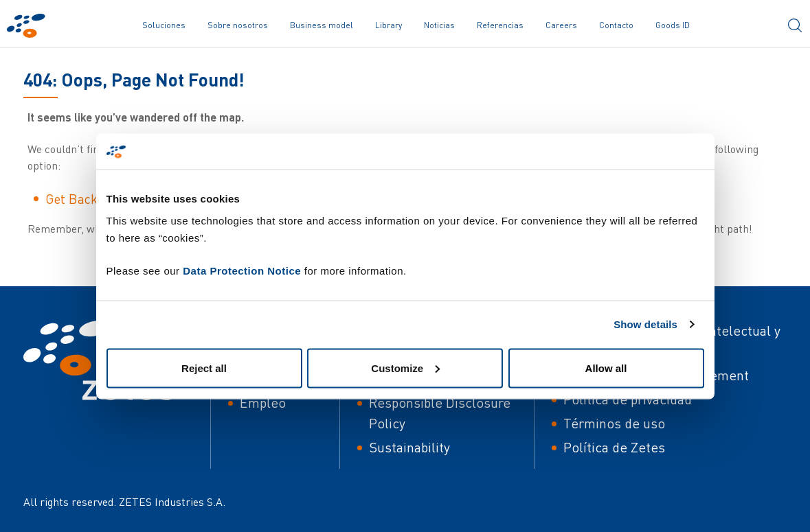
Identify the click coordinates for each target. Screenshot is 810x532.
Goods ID (673, 25)
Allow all (606, 368)
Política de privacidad (628, 399)
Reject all (204, 368)
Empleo (263, 403)
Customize (405, 368)
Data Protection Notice (242, 270)
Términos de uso (614, 423)
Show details (645, 324)
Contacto (616, 25)
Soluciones (164, 25)
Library (389, 25)
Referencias (500, 25)
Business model (322, 25)
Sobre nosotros (238, 25)
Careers (561, 25)
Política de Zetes (614, 447)
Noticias (439, 25)
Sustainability (409, 447)
